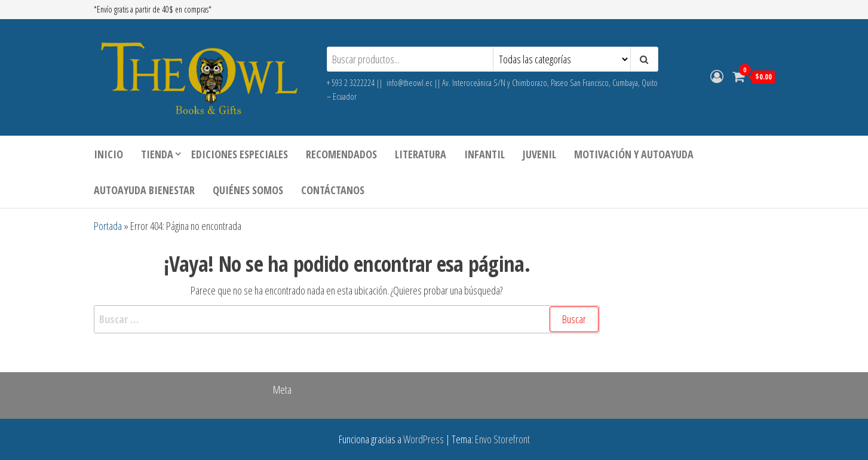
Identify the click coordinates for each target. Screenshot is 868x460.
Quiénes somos (248, 190)
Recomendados (341, 154)
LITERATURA (421, 154)
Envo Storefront (502, 439)
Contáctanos (333, 190)
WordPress (424, 439)
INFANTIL (484, 154)
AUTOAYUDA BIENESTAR (144, 190)
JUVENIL (539, 154)
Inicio (108, 154)
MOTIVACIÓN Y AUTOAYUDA (634, 154)
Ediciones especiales (240, 154)
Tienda (157, 154)
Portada (108, 226)
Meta (282, 390)
